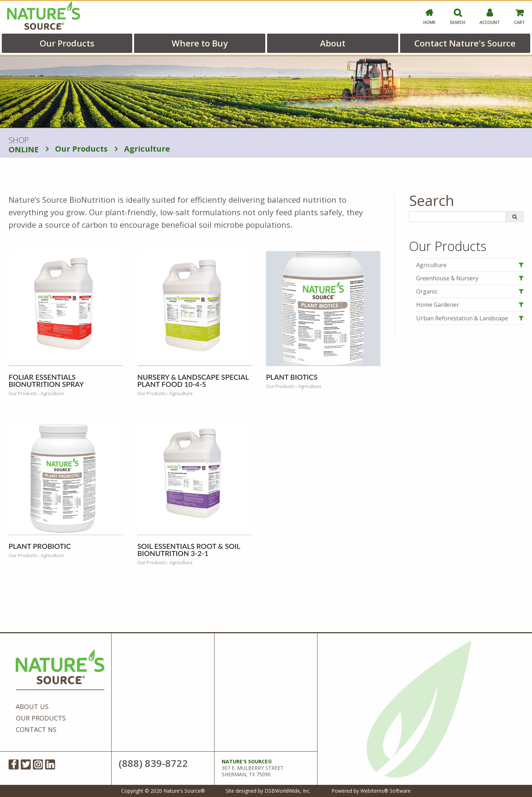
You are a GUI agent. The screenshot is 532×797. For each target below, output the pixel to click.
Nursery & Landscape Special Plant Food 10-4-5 (193, 380)
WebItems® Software (386, 791)
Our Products (67, 43)
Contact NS (36, 729)
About (333, 43)
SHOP (24, 145)
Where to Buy (200, 43)
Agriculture (142, 148)
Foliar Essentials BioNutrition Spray (46, 380)
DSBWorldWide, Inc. (288, 791)
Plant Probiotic (40, 546)
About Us (32, 707)
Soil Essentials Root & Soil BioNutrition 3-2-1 (189, 550)
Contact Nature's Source (465, 43)
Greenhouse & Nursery (447, 278)
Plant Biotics (292, 377)
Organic (427, 291)
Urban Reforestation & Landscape (462, 318)
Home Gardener (438, 305)
